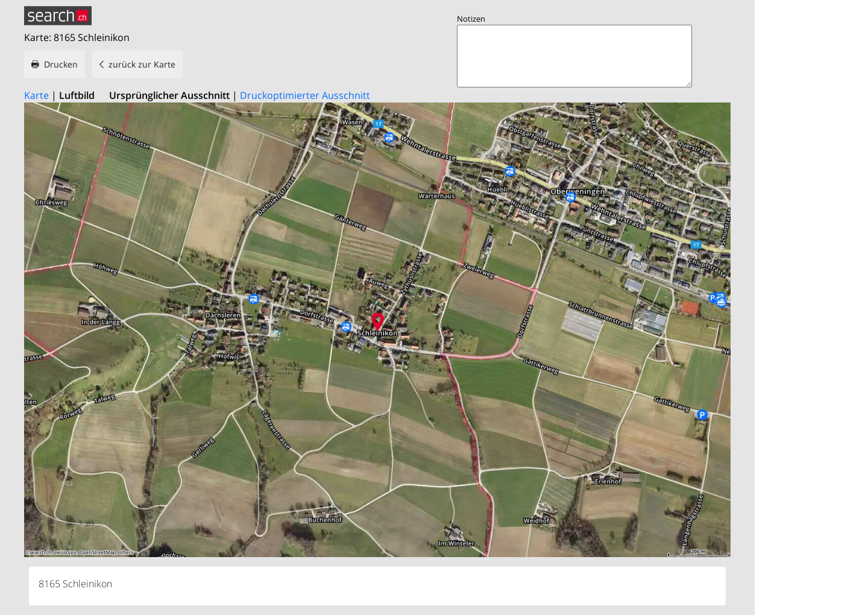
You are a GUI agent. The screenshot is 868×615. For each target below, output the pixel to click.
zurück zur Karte (142, 64)
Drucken (61, 64)
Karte (36, 95)
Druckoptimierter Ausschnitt (305, 95)
